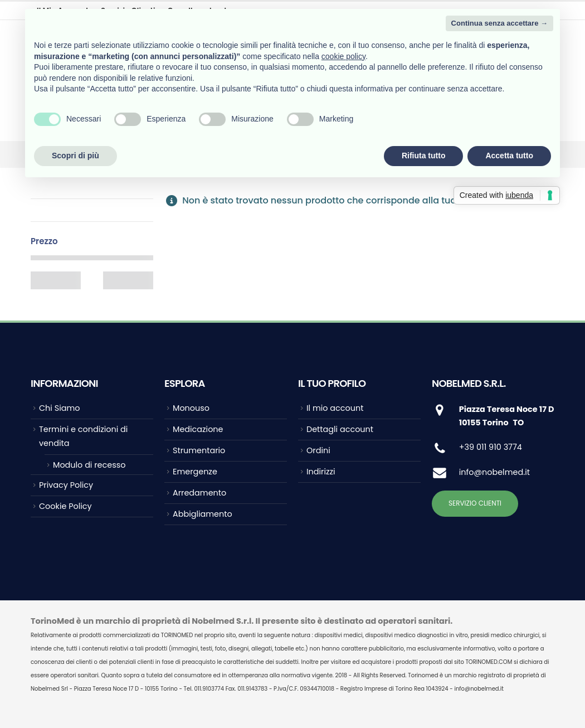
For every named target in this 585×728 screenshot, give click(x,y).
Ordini (318, 450)
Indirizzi (321, 472)
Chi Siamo (59, 408)
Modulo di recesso (89, 465)
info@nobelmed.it (494, 472)
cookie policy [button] (343, 56)
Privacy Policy (66, 485)
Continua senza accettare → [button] (499, 23)
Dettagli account (340, 429)
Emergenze (195, 472)
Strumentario (199, 450)
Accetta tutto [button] (509, 156)
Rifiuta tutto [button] (424, 156)
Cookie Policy (65, 506)
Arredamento (199, 493)
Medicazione (198, 429)
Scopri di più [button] (75, 156)
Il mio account (335, 408)
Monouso (191, 408)
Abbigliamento (203, 514)
